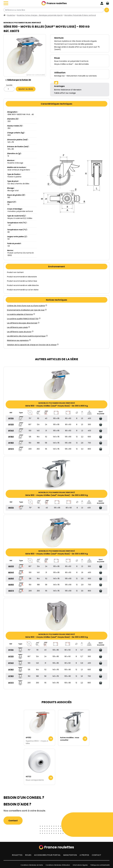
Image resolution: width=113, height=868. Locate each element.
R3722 (29, 777)
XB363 (11, 585)
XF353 (11, 670)
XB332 (11, 508)
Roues (28, 855)
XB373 (11, 591)
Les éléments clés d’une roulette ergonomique (27, 336)
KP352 (29, 738)
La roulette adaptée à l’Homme (21, 314)
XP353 (11, 437)
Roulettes (17, 855)
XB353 (11, 579)
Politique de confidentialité (100, 865)
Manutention (70, 855)
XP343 (11, 431)
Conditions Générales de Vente (32, 865)
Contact (13, 821)
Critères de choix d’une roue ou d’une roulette (27, 306)
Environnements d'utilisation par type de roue (27, 310)
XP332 (11, 418)
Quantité (9, 85)
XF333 (11, 656)
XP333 (11, 424)
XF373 (11, 683)
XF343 (11, 663)
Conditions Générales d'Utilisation (58, 865)
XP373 (11, 449)
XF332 (11, 650)
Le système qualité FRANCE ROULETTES (24, 319)
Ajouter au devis (26, 89)
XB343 (11, 572)
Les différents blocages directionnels (23, 323)
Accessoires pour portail (47, 855)
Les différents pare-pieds (18, 327)
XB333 (11, 566)
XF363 (11, 676)
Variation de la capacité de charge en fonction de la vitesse (33, 345)
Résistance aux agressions (19, 340)
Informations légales (80, 865)
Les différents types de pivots (20, 332)
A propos (84, 855)
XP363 (11, 443)
